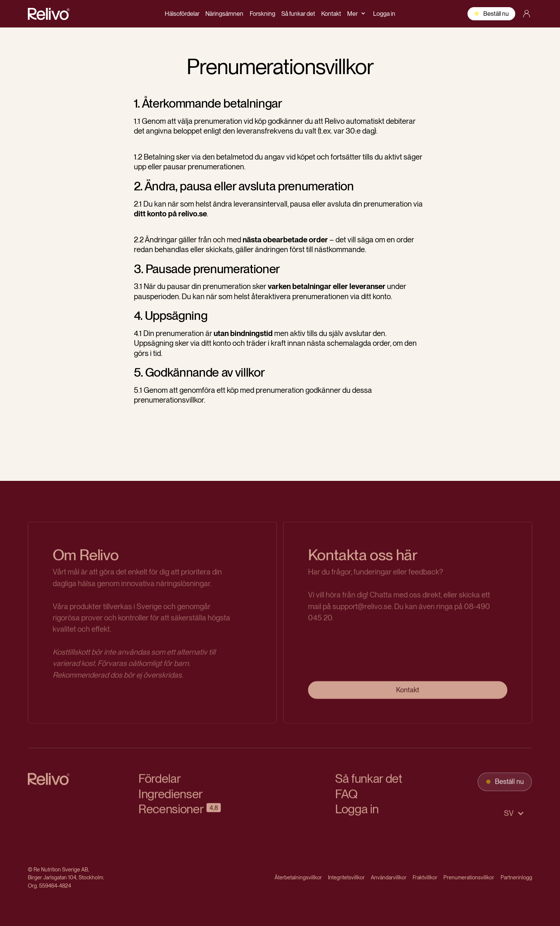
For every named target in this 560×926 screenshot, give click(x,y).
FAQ (346, 798)
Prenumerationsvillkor (469, 877)
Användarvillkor (389, 877)
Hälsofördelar (182, 14)
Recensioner (171, 813)
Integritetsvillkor (346, 877)
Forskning (263, 14)
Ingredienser (171, 798)
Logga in (384, 14)
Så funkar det (298, 14)
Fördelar (159, 783)
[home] (49, 14)
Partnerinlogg (516, 877)
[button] (357, 14)
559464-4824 (55, 886)
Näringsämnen (224, 14)
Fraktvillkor (425, 877)
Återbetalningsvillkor (298, 877)
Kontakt (331, 14)
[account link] (527, 14)
